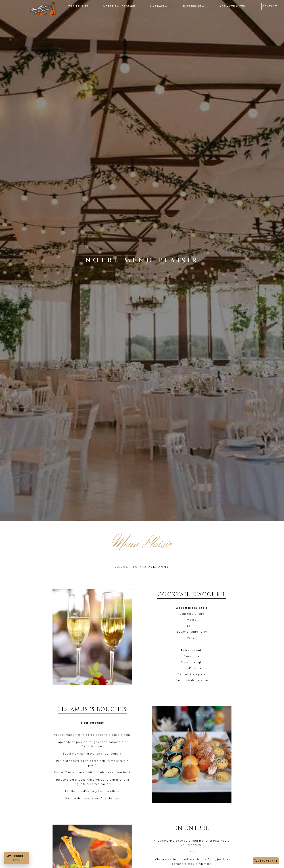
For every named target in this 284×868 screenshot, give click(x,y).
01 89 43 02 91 (266, 861)
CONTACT (270, 7)
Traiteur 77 (78, 7)
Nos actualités (233, 7)
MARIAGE (157, 7)
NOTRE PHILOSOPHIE (119, 7)
